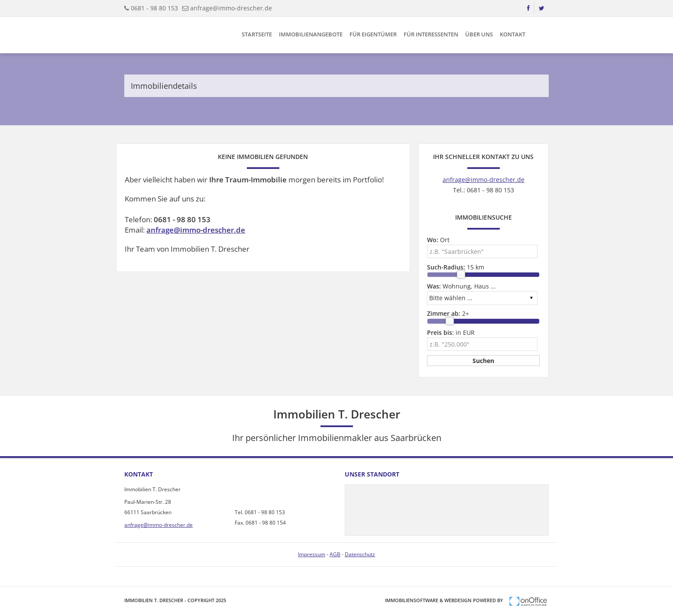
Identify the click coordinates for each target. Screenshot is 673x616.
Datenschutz (360, 554)
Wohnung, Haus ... (461, 286)
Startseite (257, 34)
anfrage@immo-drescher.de (231, 8)
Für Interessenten (431, 34)
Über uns (479, 34)
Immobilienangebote (311, 34)
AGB (335, 554)
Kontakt (513, 34)
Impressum (312, 554)
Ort (438, 240)
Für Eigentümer (373, 34)
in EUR (451, 332)
